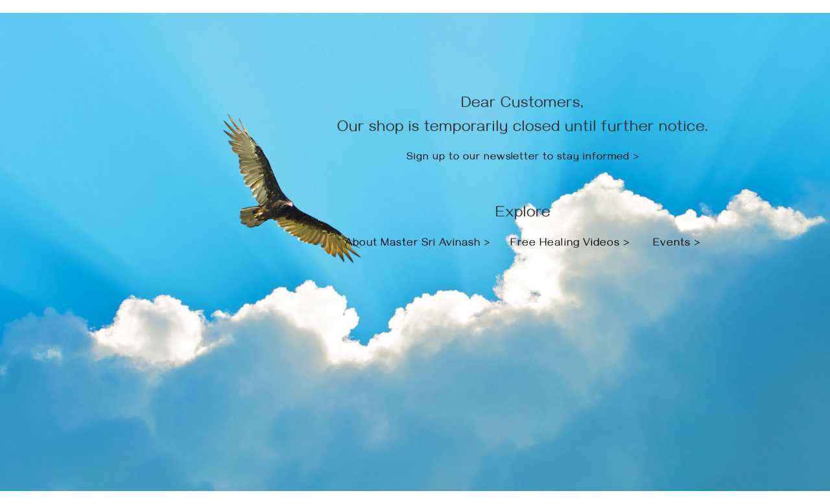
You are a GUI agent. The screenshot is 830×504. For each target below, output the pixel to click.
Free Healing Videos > (570, 244)
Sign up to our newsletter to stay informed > (523, 158)
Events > (677, 244)
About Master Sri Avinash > (420, 244)
